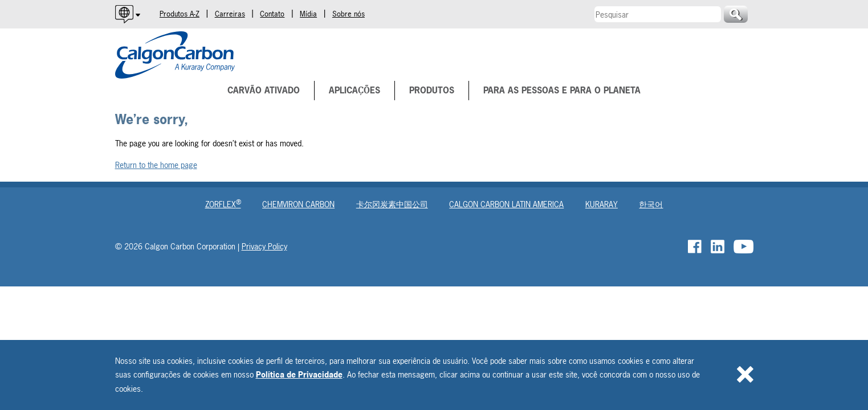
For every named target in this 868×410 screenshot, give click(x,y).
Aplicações (354, 90)
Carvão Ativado (264, 90)
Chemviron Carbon (298, 204)
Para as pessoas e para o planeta (562, 90)
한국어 (651, 204)
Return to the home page (156, 165)
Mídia (308, 14)
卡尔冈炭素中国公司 (392, 204)
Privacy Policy (264, 246)
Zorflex (223, 204)
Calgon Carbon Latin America (506, 204)
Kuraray (602, 204)
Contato (272, 14)
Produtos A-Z (180, 14)
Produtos (432, 90)
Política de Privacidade (299, 374)
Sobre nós (349, 14)
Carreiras (230, 14)
